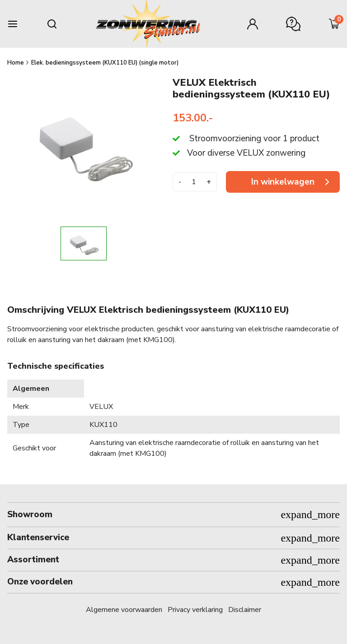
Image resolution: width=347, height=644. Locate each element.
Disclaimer (245, 610)
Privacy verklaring (195, 610)
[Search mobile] (52, 24)
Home (16, 63)
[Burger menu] (13, 24)
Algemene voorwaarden (124, 610)
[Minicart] (334, 24)
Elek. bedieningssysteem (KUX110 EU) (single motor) (105, 63)
